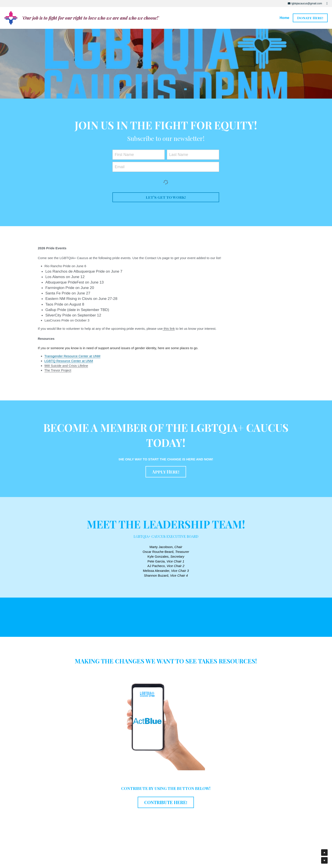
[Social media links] (327, 3)
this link (169, 329)
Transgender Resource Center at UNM (72, 356)
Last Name (179, 155)
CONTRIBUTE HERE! (166, 802)
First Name (124, 155)
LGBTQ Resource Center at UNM (69, 361)
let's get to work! (166, 197)
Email (119, 167)
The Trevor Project (58, 370)
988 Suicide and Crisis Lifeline (66, 366)
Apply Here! (166, 472)
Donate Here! (310, 18)
